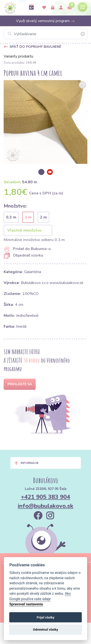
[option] (45, 122)
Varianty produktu (18, 56)
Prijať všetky (45, 617)
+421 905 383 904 (45, 497)
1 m (28, 217)
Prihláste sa (20, 384)
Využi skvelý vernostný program (45, 21)
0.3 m (11, 217)
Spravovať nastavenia (26, 604)
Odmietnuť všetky (45, 630)
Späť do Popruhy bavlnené (35, 47)
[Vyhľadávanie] (45, 34)
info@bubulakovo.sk (45, 506)
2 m (43, 217)
